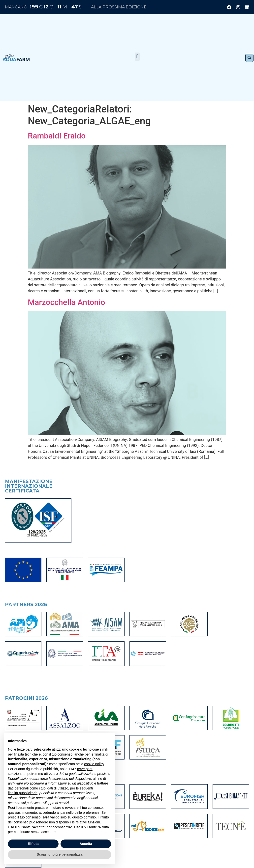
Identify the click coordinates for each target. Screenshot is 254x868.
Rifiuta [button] (33, 844)
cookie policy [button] (94, 764)
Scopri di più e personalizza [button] (60, 854)
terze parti (85, 769)
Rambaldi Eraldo (57, 136)
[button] (137, 57)
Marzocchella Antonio (66, 302)
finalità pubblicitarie (23, 793)
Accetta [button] (86, 844)
